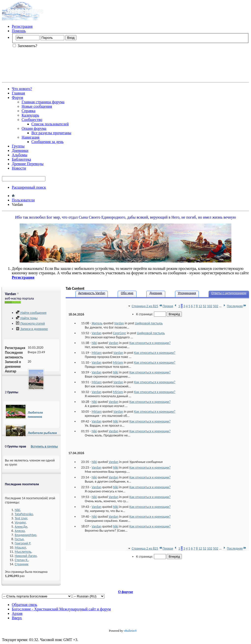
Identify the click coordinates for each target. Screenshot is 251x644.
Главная (18, 93)
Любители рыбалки (42, 433)
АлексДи (21, 527)
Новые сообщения (37, 106)
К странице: (151, 314)
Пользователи (23, 200)
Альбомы (20, 155)
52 (204, 306)
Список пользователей (50, 124)
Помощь (19, 31)
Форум (17, 98)
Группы (18, 146)
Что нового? (22, 89)
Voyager (20, 522)
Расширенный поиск (29, 187)
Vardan (119, 323)
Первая (166, 306)
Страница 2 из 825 (143, 306)
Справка (29, 111)
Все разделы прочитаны (51, 133)
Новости (19, 168)
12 (200, 306)
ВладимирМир (25, 535)
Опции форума (34, 128)
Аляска (20, 531)
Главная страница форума (43, 102)
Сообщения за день (47, 142)
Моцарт (20, 547)
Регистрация (22, 26)
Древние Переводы (28, 164)
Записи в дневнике (32, 329)
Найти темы (27, 318)
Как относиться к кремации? (150, 343)
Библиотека (21, 159)
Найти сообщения (31, 313)
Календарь (30, 115)
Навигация (31, 137)
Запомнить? (25, 46)
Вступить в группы (44, 446)
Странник (22, 564)
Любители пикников (35, 415)
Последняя (237, 306)
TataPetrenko (24, 514)
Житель (97, 323)
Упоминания (187, 293)
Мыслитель (23, 552)
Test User (21, 518)
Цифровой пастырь (149, 323)
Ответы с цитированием (229, 293)
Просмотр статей (30, 323)
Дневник (156, 293)
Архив (17, 613)
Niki (17, 510)
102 (210, 306)
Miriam (97, 353)
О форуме (125, 592)
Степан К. (22, 560)
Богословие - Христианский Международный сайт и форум (61, 609)
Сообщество (32, 120)
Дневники (20, 151)
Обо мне (127, 293)
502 (216, 306)
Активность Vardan (92, 293)
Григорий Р (23, 543)
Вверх (17, 618)
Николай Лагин (26, 556)
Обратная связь (25, 605)
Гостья (19, 539)
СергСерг (119, 333)
